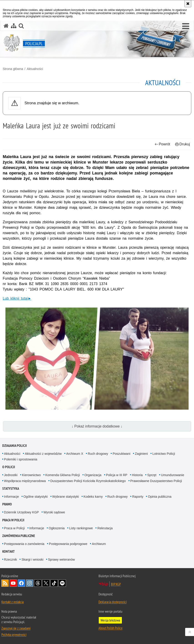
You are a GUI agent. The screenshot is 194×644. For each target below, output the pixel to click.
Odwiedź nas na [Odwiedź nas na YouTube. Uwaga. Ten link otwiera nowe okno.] (13, 583)
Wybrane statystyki (66, 497)
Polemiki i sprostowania (21, 459)
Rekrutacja (105, 528)
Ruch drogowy (98, 454)
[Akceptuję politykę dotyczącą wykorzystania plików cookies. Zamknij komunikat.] (188, 4)
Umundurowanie (173, 475)
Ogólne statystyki (36, 497)
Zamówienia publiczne (19, 536)
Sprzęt (152, 475)
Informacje (11, 497)
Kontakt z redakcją (13, 602)
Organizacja (93, 475)
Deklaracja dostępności (113, 602)
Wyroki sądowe (54, 512)
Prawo (7, 504)
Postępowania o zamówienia (24, 544)
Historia (137, 475)
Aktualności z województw (43, 454)
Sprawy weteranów (61, 559)
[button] (186, 26)
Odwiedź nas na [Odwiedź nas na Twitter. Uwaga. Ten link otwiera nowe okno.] (46, 583)
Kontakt (9, 551)
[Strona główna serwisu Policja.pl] (6, 26)
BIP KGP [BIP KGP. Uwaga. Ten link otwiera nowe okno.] (116, 584)
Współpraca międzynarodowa (25, 481)
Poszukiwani (121, 454)
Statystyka (11, 489)
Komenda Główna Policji (63, 475)
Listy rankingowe (81, 528)
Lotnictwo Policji (164, 454)
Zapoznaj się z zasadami (16, 628)
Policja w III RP (117, 475)
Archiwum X (75, 454)
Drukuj (183, 144)
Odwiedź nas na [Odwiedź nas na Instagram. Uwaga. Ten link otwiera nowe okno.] (30, 583)
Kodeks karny (93, 497)
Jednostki (11, 475)
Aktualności (35, 69)
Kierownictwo (31, 475)
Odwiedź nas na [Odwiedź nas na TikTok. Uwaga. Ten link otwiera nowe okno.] (54, 583)
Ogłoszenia (57, 528)
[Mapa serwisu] (14, 26)
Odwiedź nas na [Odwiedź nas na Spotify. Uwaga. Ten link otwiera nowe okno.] (62, 583)
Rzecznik (11, 559)
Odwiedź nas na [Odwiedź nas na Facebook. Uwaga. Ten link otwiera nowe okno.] (21, 583)
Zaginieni (141, 454)
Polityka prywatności (14, 634)
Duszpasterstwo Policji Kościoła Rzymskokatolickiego (88, 481)
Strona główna (13, 69)
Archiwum (99, 544)
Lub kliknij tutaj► (17, 298)
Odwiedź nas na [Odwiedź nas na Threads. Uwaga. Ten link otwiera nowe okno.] (38, 583)
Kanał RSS (5, 583)
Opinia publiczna (160, 497)
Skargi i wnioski (32, 559)
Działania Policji (15, 446)
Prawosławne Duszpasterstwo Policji (156, 481)
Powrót (162, 144)
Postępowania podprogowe (68, 544)
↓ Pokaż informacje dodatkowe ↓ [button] (97, 426)
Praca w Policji (13, 520)
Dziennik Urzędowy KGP (21, 512)
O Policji (9, 467)
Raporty (138, 497)
